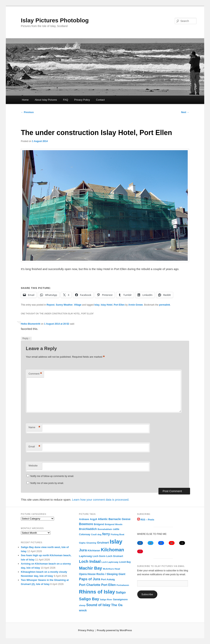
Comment (35, 374)
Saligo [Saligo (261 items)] (121, 592)
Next (185, 112)
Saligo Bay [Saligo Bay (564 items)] (89, 599)
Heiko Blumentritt (31, 324)
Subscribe (147, 594)
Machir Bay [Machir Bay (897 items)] (91, 568)
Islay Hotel (107, 305)
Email (34, 447)
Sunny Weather (64, 305)
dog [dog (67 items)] (99, 534)
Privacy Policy (82, 100)
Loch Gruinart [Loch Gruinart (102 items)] (115, 556)
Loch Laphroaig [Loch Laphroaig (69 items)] (110, 562)
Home (25, 100)
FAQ (66, 100)
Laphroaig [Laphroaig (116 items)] (85, 556)
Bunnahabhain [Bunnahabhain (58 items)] (105, 529)
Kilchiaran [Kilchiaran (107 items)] (94, 550)
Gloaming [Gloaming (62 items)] (91, 543)
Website (33, 466)
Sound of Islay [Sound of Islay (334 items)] (98, 605)
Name (34, 427)
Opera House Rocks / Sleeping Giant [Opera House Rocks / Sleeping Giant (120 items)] (102, 574)
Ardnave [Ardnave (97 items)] (84, 519)
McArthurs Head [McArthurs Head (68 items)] (111, 569)
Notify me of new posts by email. (47, 483)
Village (78, 305)
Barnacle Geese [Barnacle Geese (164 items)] (120, 519)
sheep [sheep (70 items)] (82, 605)
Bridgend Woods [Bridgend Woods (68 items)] (114, 524)
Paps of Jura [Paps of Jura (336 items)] (90, 579)
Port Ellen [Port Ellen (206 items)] (108, 585)
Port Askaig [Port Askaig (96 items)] (108, 579)
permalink (165, 305)
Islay (97, 305)
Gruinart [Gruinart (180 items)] (103, 542)
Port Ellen (119, 305)
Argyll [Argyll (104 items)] (93, 519)
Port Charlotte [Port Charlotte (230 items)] (90, 585)
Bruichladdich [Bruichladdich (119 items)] (88, 529)
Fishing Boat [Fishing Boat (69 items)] (118, 534)
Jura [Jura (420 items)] (83, 550)
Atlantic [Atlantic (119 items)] (103, 519)
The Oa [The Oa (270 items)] (117, 605)
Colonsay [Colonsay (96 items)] (85, 534)
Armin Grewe (136, 305)
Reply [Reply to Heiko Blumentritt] (26, 339)
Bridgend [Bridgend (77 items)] (99, 524)
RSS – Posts (146, 520)
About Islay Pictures (46, 100)
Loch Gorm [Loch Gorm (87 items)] (99, 556)
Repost (51, 305)
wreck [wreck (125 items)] (83, 610)
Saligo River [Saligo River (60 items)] (106, 600)
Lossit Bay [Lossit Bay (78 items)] (125, 562)
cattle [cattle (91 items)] (116, 529)
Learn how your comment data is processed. (101, 500)
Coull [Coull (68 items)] (94, 534)
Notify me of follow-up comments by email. (52, 476)
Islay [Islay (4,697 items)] (116, 542)
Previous (27, 112)
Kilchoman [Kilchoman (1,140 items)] (112, 550)
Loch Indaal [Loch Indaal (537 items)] (90, 561)
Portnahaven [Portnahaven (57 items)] (123, 585)
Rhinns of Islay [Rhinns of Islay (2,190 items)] (97, 592)
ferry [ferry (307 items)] (106, 534)
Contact (100, 100)
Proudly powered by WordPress (114, 630)
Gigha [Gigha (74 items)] (82, 543)
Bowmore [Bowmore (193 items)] (86, 524)
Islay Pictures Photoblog (55, 20)
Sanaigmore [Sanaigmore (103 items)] (120, 599)
